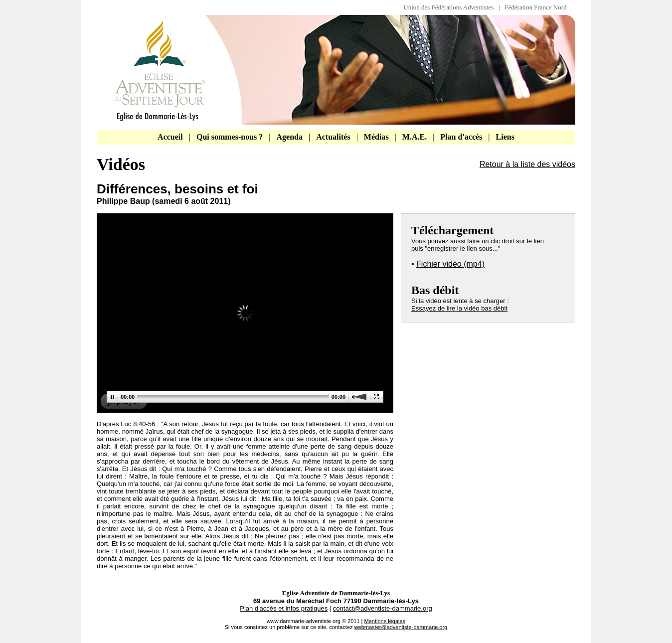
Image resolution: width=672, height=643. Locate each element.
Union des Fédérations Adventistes (451, 7)
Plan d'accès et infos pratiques (284, 608)
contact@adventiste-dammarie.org (383, 608)
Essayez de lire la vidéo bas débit (459, 308)
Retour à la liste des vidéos (527, 164)
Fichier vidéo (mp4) (450, 264)
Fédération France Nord (535, 7)
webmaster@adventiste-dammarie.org (401, 627)
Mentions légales (385, 621)
